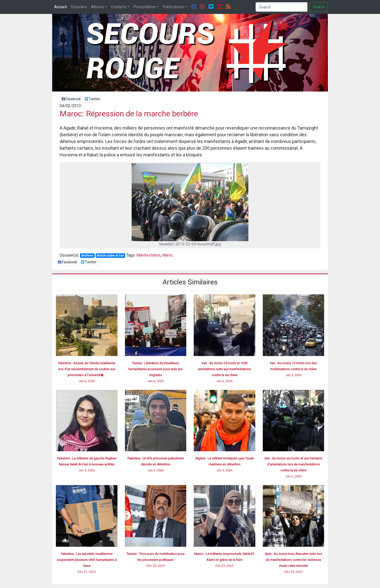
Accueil (60, 7)
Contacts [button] (119, 7)
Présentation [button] (145, 7)
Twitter (93, 99)
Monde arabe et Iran (110, 256)
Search (319, 7)
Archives (87, 256)
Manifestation (148, 255)
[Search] (282, 7)
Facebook (71, 99)
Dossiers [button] (79, 7)
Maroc (168, 255)
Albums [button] (97, 7)
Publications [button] (173, 7)
